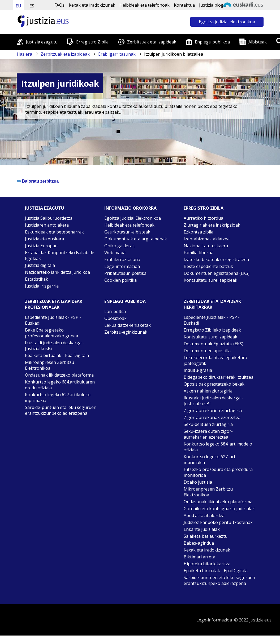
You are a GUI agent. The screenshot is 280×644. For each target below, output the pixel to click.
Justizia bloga (212, 5)
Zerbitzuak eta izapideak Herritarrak (212, 304)
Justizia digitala (40, 265)
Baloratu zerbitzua (40, 181)
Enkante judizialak (202, 529)
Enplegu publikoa (212, 42)
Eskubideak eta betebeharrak (54, 232)
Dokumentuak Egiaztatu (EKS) (214, 344)
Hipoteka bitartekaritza (207, 564)
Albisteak (258, 42)
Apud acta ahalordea (204, 515)
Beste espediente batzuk (208, 266)
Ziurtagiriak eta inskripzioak (212, 225)
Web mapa (115, 253)
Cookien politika (120, 280)
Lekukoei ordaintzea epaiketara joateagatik (215, 360)
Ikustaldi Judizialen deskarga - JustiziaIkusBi (213, 401)
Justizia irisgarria (42, 286)
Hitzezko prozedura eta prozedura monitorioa (218, 472)
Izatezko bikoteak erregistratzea (216, 259)
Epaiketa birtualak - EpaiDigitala (57, 355)
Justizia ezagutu (42, 42)
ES (32, 6)
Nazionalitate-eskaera (206, 246)
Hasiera (24, 54)
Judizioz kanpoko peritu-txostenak (218, 522)
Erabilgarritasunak (117, 54)
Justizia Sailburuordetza (49, 218)
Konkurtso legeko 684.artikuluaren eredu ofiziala (60, 385)
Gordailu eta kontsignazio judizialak (219, 509)
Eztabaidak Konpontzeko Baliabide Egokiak (60, 255)
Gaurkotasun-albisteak (127, 232)
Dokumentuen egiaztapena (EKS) (217, 273)
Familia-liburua (199, 253)
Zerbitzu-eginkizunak (126, 332)
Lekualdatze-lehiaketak (128, 325)
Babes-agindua (199, 543)
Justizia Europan (41, 246)
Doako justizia (198, 482)
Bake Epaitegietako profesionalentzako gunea (51, 333)
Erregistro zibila (204, 208)
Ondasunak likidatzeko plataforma (59, 375)
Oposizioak (115, 318)
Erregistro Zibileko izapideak (212, 330)
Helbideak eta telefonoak (145, 5)
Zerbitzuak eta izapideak (152, 42)
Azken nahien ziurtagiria (208, 391)
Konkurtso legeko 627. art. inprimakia (210, 460)
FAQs (59, 5)
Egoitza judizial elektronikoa (227, 22)
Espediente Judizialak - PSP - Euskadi (53, 320)
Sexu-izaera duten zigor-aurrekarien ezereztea (208, 434)
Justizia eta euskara (44, 239)
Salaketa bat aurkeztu (206, 536)
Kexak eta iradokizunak (92, 5)
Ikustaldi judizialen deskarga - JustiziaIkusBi (55, 346)
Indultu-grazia (198, 370)
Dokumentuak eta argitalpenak (136, 239)
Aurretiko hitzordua (203, 218)
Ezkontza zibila (199, 232)
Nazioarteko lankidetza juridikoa (57, 272)
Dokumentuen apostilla (207, 351)
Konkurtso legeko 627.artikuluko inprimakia (58, 398)
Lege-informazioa (122, 266)
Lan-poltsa (115, 311)
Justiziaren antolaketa (47, 225)
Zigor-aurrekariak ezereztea (212, 417)
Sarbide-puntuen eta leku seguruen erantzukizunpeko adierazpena (61, 410)
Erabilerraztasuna (122, 259)
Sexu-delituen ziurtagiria (208, 424)
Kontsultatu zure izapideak (210, 280)
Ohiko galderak (120, 246)
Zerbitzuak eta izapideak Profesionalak (54, 304)
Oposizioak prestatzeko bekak (214, 384)
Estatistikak (36, 279)
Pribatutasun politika (125, 273)
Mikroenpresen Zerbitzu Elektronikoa (49, 365)
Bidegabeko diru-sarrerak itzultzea (219, 377)
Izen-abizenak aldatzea (207, 239)
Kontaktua (184, 5)
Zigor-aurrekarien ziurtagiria (213, 411)
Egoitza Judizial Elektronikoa (133, 218)
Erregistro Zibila (92, 42)
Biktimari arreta (199, 557)
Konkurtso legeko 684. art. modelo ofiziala (218, 447)
